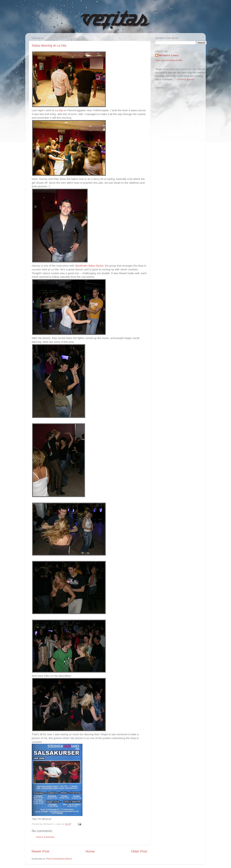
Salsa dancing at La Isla (49, 46)
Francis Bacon (186, 79)
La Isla (59, 110)
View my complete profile (169, 60)
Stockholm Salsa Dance (89, 266)
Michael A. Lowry (169, 55)
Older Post (139, 851)
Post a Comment (45, 837)
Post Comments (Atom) (59, 859)
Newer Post (40, 851)
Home (90, 851)
